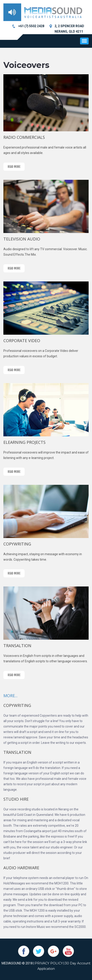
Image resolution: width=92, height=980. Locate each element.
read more (14, 167)
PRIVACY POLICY (49, 963)
